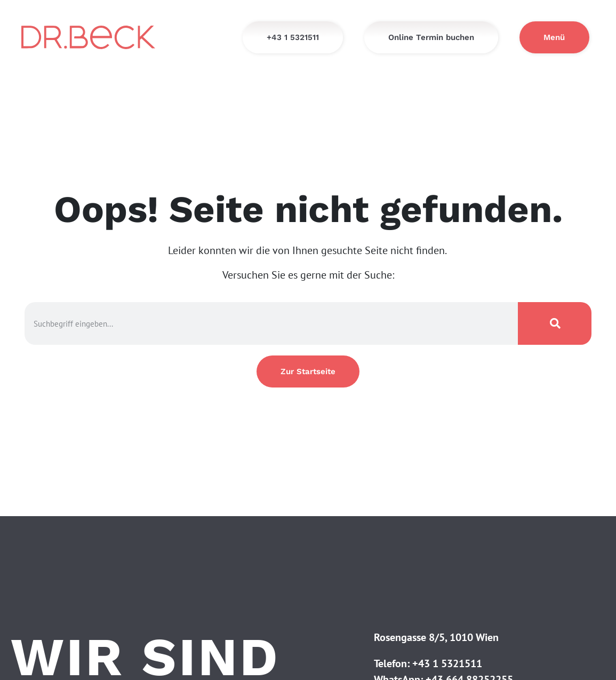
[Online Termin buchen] (431, 37)
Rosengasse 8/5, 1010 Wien (436, 637)
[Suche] (554, 323)
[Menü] (554, 37)
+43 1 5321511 (447, 663)
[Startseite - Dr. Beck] (88, 37)
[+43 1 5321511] (293, 37)
